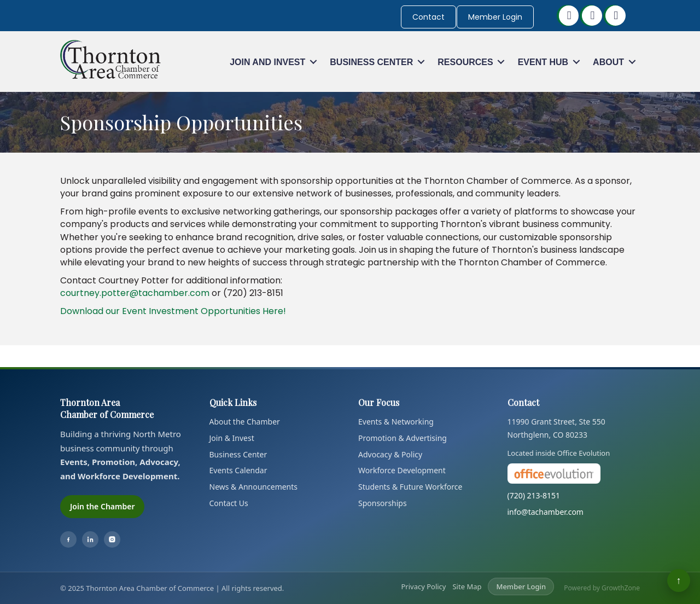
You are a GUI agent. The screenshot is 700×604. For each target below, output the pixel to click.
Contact (428, 17)
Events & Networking (396, 422)
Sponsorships (383, 503)
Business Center (371, 62)
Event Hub (543, 62)
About (608, 62)
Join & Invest (232, 438)
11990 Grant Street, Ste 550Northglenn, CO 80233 (556, 428)
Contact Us (229, 503)
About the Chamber (245, 422)
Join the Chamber (102, 506)
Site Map (467, 586)
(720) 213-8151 (534, 495)
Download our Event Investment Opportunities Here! (173, 311)
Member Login (495, 17)
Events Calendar (238, 470)
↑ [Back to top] (679, 580)
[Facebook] (68, 539)
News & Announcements (254, 487)
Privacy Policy (423, 586)
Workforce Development (402, 470)
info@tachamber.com (546, 512)
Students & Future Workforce (410, 487)
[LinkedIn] (90, 539)
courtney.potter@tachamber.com (135, 293)
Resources (465, 62)
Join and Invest (267, 62)
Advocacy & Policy (390, 454)
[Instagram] (112, 539)
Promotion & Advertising (402, 438)
